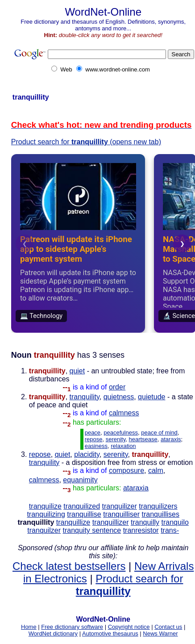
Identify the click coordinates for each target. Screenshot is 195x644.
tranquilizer (120, 506)
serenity (116, 439)
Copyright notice (129, 627)
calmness (124, 413)
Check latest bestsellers (69, 566)
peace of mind (159, 433)
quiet (77, 371)
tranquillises (160, 514)
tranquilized (82, 506)
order (117, 387)
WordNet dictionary (53, 634)
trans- (170, 530)
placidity (87, 454)
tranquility (85, 397)
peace (93, 433)
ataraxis (171, 439)
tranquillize (73, 522)
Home (29, 627)
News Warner (160, 634)
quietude (151, 397)
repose (94, 439)
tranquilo (175, 522)
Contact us (168, 627)
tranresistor (141, 530)
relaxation (123, 446)
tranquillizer (111, 522)
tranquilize (45, 506)
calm (156, 470)
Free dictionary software (72, 627)
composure (127, 470)
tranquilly (145, 522)
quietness (119, 397)
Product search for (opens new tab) (86, 142)
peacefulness (121, 433)
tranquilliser (121, 514)
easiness (96, 446)
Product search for (130, 585)
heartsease (143, 439)
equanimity (80, 480)
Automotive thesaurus (110, 634)
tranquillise (84, 514)
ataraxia (136, 488)
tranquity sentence (92, 530)
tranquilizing (46, 514)
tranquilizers (158, 506)
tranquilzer (44, 530)
